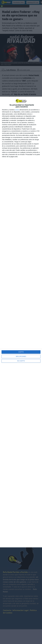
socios (17, 110)
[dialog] (21, 322)
